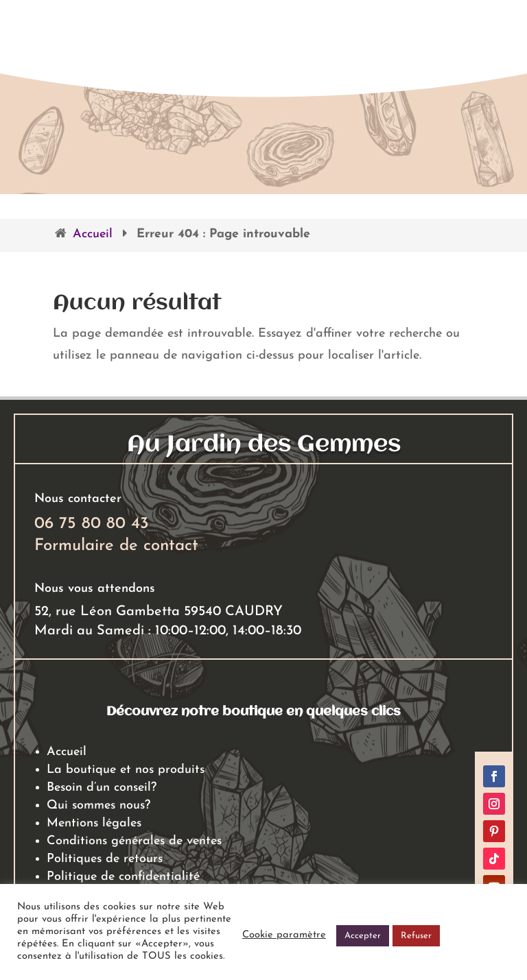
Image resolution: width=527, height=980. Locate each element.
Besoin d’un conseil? (102, 788)
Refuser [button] (416, 936)
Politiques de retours (105, 859)
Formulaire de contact (116, 546)
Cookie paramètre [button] (284, 935)
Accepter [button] (363, 936)
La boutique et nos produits (126, 770)
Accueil (93, 234)
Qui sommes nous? (98, 805)
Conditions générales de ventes (134, 841)
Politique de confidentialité (123, 877)
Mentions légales (94, 823)
